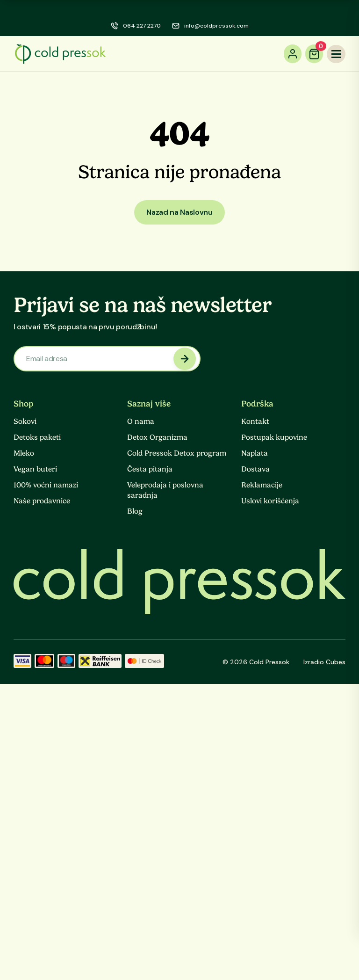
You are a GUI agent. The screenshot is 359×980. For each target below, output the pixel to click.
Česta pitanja (150, 469)
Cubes (336, 662)
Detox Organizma (157, 437)
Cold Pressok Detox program (177, 453)
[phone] (136, 26)
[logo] (60, 54)
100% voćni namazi (46, 485)
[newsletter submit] (185, 359)
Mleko (24, 453)
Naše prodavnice (42, 501)
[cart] (314, 54)
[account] (293, 54)
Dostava (255, 469)
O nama (141, 421)
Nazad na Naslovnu (179, 212)
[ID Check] (144, 662)
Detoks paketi (37, 437)
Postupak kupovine (274, 437)
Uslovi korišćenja (270, 501)
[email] (210, 26)
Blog (135, 511)
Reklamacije (262, 485)
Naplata (255, 453)
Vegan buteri (35, 469)
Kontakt (255, 421)
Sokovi (25, 421)
